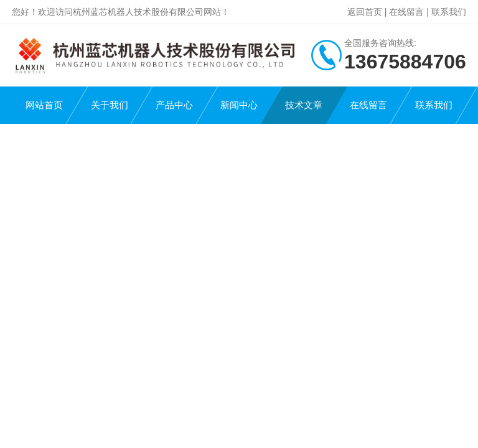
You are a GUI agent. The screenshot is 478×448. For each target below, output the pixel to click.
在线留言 (406, 12)
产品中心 (174, 105)
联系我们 (449, 12)
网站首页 (44, 105)
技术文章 (304, 105)
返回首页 (365, 12)
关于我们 (110, 105)
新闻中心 (239, 105)
